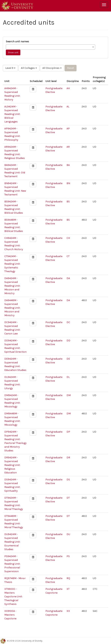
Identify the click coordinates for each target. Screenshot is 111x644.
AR (68, 147)
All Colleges (29, 68)
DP (68, 432)
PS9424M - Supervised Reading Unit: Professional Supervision (12, 564)
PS (68, 556)
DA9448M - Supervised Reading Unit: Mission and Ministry (12, 308)
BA (68, 165)
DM (69, 395)
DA (68, 278)
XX (68, 611)
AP (68, 129)
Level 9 (10, 68)
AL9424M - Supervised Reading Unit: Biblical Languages (12, 114)
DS (68, 480)
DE (68, 359)
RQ (68, 578)
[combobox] (51, 47)
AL (68, 107)
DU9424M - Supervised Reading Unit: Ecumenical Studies (12, 542)
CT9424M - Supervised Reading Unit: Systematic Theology (12, 264)
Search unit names (17, 41)
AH (68, 88)
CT (68, 256)
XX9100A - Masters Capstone (10, 615)
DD (68, 341)
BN (68, 183)
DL (68, 377)
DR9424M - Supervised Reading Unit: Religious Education (12, 465)
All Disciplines (52, 68)
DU (68, 534)
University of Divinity (32, 641)
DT (68, 498)
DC (68, 322)
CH (68, 238)
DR (68, 458)
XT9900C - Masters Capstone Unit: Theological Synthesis (13, 597)
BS (68, 202)
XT (68, 589)
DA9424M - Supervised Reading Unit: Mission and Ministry (12, 286)
